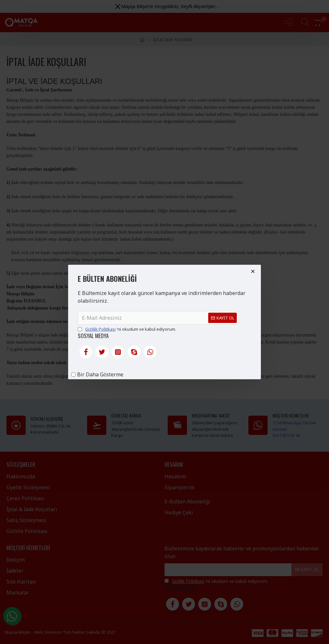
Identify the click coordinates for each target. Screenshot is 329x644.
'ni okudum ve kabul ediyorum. (127, 329)
